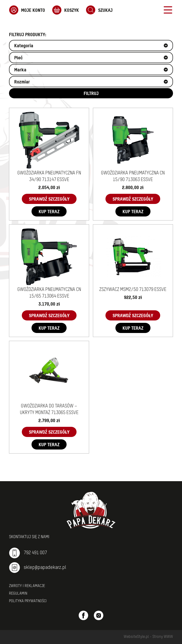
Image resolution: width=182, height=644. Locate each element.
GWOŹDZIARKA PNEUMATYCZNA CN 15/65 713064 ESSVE (49, 293)
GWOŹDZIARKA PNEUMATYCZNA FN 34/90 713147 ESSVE (49, 177)
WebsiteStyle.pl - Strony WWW (148, 637)
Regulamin (18, 594)
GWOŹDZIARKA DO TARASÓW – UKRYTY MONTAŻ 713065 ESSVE (49, 410)
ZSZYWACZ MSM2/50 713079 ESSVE (133, 290)
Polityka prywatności (28, 601)
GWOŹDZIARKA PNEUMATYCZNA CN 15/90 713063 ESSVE (133, 177)
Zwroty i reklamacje (27, 586)
